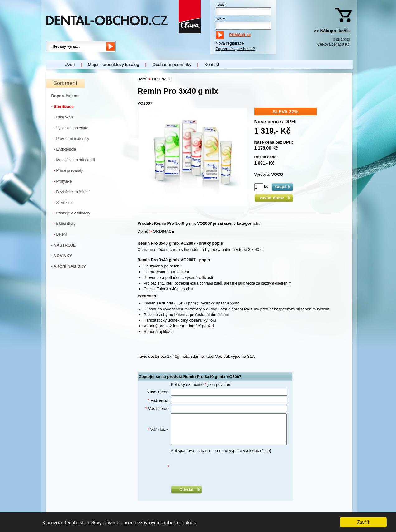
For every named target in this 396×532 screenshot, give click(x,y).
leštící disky (65, 224)
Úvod (70, 65)
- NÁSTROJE (64, 245)
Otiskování (64, 117)
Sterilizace (64, 202)
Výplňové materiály (71, 128)
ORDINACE (162, 79)
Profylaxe (63, 181)
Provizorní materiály (72, 139)
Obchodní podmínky (172, 65)
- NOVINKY (62, 256)
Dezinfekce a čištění (72, 192)
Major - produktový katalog (113, 65)
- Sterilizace (63, 106)
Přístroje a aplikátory (72, 213)
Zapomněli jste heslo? (235, 49)
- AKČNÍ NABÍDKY (69, 266)
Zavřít (363, 523)
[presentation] (218, 467)
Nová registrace (230, 43)
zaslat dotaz (273, 198)
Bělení (60, 234)
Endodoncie (65, 149)
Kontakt (212, 65)
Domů (143, 79)
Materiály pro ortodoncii (75, 160)
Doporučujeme (66, 96)
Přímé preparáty (68, 170)
